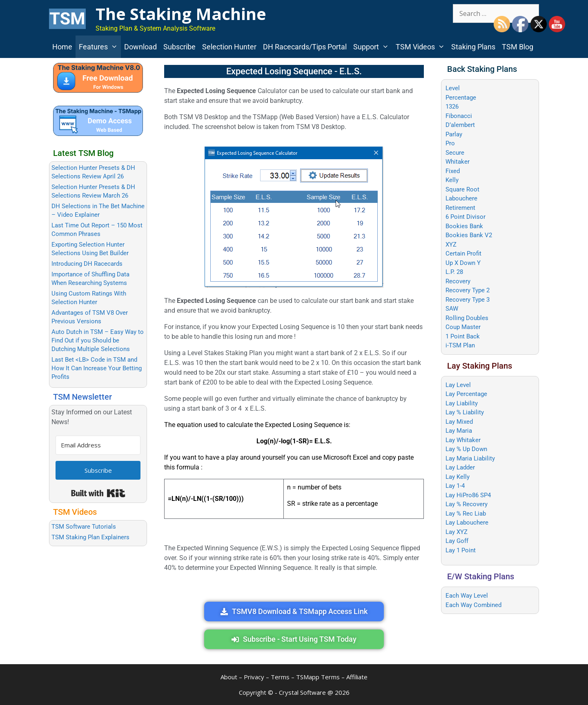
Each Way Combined (473, 605)
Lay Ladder (460, 467)
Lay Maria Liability (470, 458)
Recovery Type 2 (468, 290)
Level (453, 88)
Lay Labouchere (467, 523)
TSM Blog (518, 47)
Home (62, 47)
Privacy (254, 677)
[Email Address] (98, 445)
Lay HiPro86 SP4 (468, 495)
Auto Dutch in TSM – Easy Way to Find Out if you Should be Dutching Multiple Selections (98, 340)
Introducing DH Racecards (87, 264)
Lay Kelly (458, 477)
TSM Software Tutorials (84, 527)
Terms (280, 677)
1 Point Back (463, 336)
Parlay (454, 134)
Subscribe (179, 47)
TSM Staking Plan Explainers (90, 537)
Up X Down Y (463, 263)
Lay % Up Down (466, 449)
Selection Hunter (229, 47)
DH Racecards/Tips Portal (305, 47)
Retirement (460, 208)
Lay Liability (462, 403)
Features (100, 47)
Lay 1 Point (461, 550)
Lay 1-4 (455, 486)
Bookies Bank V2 (469, 235)
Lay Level (458, 385)
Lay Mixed (459, 422)
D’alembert (460, 125)
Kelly (452, 180)
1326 (452, 107)
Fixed (453, 171)
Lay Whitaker (463, 440)
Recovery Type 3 (468, 300)
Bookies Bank (464, 226)
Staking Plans (473, 47)
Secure (455, 153)
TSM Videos (422, 47)
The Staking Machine (181, 14)
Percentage (461, 98)
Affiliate (357, 677)
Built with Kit (98, 493)
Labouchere (461, 198)
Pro (450, 143)
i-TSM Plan (460, 345)
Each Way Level (467, 596)
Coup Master (463, 327)
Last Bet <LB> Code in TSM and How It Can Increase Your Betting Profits (97, 368)
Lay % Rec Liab (466, 514)
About (229, 677)
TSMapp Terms (318, 677)
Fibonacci (459, 116)
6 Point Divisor (465, 217)
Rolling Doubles (467, 318)
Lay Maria (459, 431)
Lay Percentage (466, 394)
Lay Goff (457, 541)
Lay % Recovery (467, 504)
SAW (452, 309)
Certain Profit (463, 254)
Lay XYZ (457, 532)
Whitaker (458, 162)
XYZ (451, 245)
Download (140, 47)
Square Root (462, 189)
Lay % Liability (465, 412)
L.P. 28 (454, 272)
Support (373, 47)
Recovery (458, 281)
